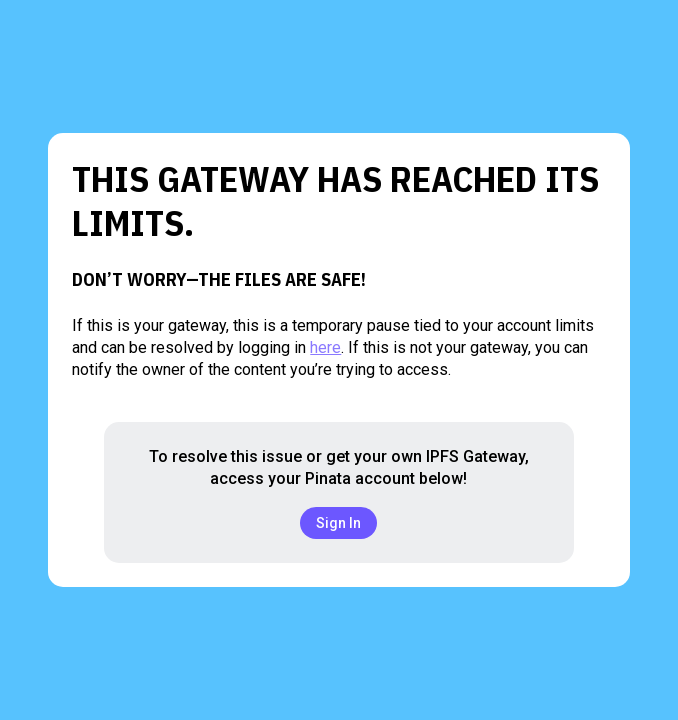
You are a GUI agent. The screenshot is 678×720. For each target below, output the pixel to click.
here (325, 347)
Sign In (338, 523)
